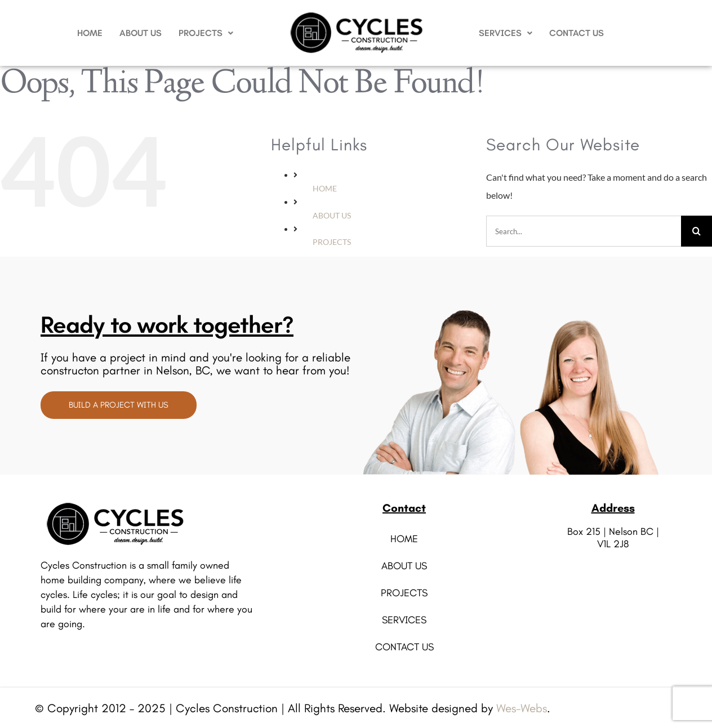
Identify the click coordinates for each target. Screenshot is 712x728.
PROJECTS (206, 33)
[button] (206, 33)
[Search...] (584, 231)
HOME (90, 33)
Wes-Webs (522, 708)
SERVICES (506, 33)
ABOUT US (141, 33)
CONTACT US (577, 33)
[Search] (697, 231)
